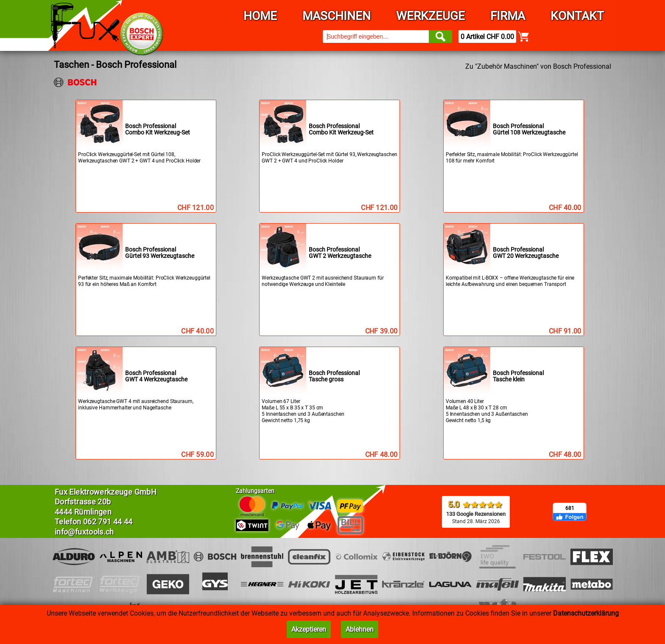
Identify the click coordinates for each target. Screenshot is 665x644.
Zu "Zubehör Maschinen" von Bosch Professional (538, 66)
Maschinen (337, 16)
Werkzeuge (430, 16)
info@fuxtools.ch (84, 532)
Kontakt (577, 16)
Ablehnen (360, 629)
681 (570, 508)
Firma (508, 16)
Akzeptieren (309, 629)
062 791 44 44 (108, 522)
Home (260, 16)
